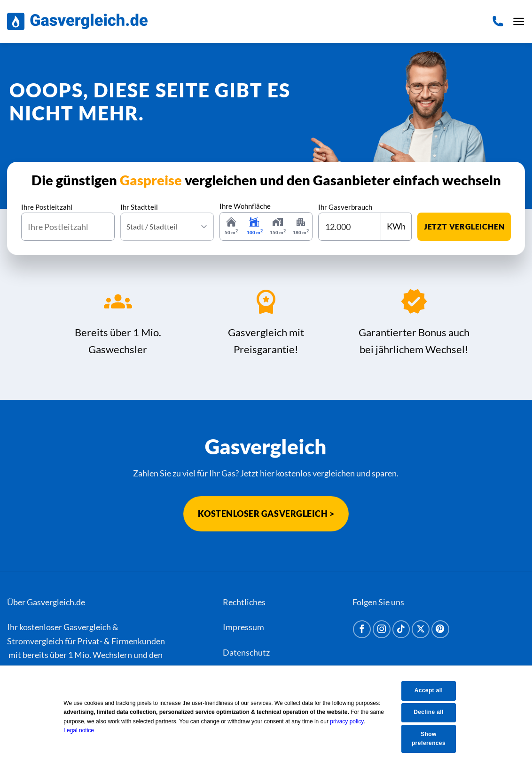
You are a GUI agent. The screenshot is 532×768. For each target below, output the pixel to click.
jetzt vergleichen (464, 226)
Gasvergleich (87, 627)
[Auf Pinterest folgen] (440, 629)
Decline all (434, 712)
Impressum (243, 627)
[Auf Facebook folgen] (362, 629)
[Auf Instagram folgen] (382, 629)
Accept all (435, 690)
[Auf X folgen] (421, 629)
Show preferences (435, 739)
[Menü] (518, 22)
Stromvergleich (35, 641)
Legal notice (85, 730)
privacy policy (353, 721)
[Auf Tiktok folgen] (401, 629)
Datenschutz (246, 652)
